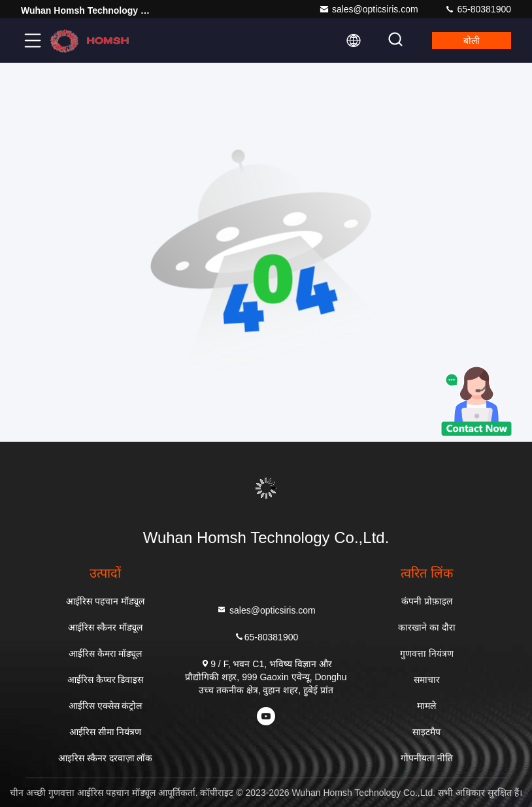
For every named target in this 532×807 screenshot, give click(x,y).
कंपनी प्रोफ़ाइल (427, 601)
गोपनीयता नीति (427, 758)
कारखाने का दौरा (427, 627)
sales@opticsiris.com (369, 9)
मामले (426, 706)
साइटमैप (426, 732)
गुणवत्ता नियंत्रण (427, 653)
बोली (472, 41)
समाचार (427, 680)
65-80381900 (478, 9)
